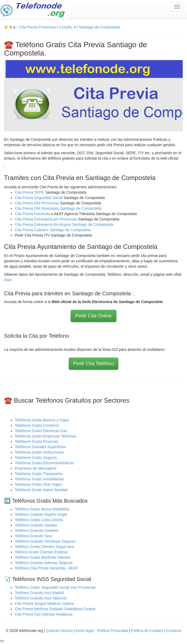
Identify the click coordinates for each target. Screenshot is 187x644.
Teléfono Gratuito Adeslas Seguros (44, 563)
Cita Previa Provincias (38, 27)
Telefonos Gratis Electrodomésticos (44, 463)
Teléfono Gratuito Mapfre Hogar (41, 514)
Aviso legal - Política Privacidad (102, 631)
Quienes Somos (60, 631)
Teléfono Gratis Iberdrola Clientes (43, 557)
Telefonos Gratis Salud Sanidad (41, 490)
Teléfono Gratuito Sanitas (36, 525)
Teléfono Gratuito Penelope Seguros (45, 541)
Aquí (8, 280)
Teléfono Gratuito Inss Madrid (39, 593)
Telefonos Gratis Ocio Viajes (38, 484)
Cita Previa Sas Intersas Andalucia (44, 614)
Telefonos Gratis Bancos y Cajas (42, 420)
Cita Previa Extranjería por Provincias (46, 219)
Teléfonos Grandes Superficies (40, 447)
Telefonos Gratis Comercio (37, 425)
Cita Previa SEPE (30, 192)
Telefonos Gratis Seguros (36, 458)
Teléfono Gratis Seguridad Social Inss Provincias (55, 587)
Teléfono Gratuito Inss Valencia (41, 598)
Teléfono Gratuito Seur (34, 536)
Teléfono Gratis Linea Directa (39, 520)
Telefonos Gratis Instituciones (39, 452)
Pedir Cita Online (93, 316)
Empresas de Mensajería (36, 468)
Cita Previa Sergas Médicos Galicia (44, 603)
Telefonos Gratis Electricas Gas (41, 431)
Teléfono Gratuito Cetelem (37, 531)
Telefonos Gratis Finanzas (36, 441)
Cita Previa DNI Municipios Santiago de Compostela (58, 208)
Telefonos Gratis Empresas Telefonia (45, 436)
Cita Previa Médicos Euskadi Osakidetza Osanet (55, 609)
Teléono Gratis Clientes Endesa (41, 552)
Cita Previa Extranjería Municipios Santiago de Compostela (64, 225)
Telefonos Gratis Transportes (39, 474)
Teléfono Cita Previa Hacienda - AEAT (46, 568)
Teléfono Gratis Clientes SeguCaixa (44, 547)
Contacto (174, 631)
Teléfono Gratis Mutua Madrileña (42, 509)
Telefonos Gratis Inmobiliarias (39, 479)
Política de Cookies (147, 631)
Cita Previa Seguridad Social (39, 198)
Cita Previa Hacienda (33, 214)
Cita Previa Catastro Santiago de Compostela (53, 230)
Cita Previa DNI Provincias (37, 203)
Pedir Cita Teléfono (94, 363)
